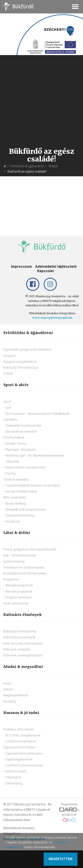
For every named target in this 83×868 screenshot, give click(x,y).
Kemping (10, 701)
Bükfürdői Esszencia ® (19, 637)
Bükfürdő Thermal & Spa (21, 368)
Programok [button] (11, 579)
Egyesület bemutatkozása (24, 753)
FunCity (11, 474)
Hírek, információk (16, 603)
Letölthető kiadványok (21, 741)
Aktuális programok (19, 585)
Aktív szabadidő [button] (14, 497)
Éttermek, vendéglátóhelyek (23, 655)
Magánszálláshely (16, 695)
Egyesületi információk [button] (19, 747)
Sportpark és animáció (21, 431)
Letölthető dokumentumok (24, 765)
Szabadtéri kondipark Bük (23, 426)
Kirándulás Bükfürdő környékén (25, 573)
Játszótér (12, 461)
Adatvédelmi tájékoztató (56, 267)
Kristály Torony (16, 444)
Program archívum (19, 597)
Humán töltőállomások (21, 491)
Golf (8, 408)
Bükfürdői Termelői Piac (20, 631)
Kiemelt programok (19, 591)
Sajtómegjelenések (19, 759)
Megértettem (61, 859)
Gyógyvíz (10, 356)
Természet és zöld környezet (24, 567)
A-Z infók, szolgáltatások (23, 735)
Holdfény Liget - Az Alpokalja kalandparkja (35, 455)
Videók (53, 166)
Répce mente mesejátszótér (26, 467)
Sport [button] (7, 401)
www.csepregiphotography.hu (52, 318)
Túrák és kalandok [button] (16, 480)
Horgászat (13, 521)
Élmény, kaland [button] (14, 437)
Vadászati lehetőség (20, 515)
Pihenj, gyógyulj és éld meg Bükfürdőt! (30, 549)
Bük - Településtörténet (20, 555)
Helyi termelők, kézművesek (23, 643)
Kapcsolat (45, 271)
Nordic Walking (16, 504)
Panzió (8, 689)
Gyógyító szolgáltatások (20, 362)
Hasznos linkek (16, 771)
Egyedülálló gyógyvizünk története (27, 349)
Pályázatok (13, 777)
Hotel (7, 683)
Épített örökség (14, 561)
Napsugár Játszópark (21, 450)
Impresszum (21, 267)
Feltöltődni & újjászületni (27, 166)
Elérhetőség (14, 783)
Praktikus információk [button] (19, 729)
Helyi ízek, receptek (17, 649)
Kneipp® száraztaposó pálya (26, 509)
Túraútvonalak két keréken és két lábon (33, 485)
